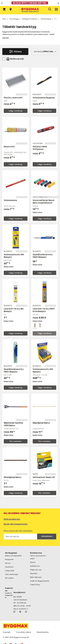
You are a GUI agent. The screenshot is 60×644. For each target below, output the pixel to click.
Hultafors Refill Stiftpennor (40, 148)
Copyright (7, 632)
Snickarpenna (10, 200)
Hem (4, 19)
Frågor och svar (36, 570)
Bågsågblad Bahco (41, 423)
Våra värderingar (12, 574)
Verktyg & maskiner (30, 19)
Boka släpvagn (36, 577)
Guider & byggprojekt (9, 595)
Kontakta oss (35, 566)
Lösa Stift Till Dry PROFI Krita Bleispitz (44, 310)
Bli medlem (9, 578)
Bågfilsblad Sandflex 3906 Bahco (13, 424)
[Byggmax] (30, 10)
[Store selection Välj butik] (11, 9)
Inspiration (9, 589)
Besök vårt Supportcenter (16, 524)
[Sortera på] (45, 52)
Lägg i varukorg (16, 111)
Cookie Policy (35, 585)
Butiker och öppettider (13, 556)
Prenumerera (47, 536)
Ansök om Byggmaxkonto (40, 581)
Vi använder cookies (23, 632)
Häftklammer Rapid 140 (44, 477)
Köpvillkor (34, 573)
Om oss (8, 563)
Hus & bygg (14, 19)
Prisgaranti (9, 559)
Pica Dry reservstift (13, 98)
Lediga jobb (10, 571)
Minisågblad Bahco (13, 477)
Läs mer (6, 38)
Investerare (9, 567)
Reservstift (9, 147)
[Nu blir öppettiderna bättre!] (30, 3)
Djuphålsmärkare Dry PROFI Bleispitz (43, 256)
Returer (33, 562)
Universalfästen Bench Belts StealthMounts (44, 202)
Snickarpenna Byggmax (44, 98)
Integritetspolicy (43, 632)
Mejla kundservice (12, 519)
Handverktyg (46, 19)
